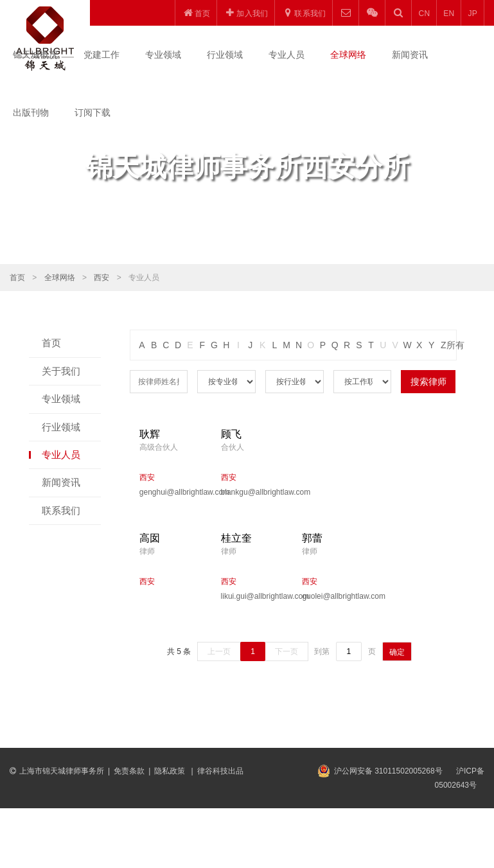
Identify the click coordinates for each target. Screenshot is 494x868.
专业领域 (163, 55)
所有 (455, 345)
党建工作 (101, 55)
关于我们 (61, 371)
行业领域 (225, 55)
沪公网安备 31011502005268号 (388, 771)
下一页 (287, 651)
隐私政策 (171, 771)
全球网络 (348, 55)
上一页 (219, 651)
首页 (17, 278)
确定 (397, 652)
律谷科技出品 (220, 771)
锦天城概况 (35, 55)
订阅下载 (93, 112)
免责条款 (129, 771)
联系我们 (61, 510)
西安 (101, 278)
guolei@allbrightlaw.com (333, 596)
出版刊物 (31, 112)
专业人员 (287, 55)
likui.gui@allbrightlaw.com (252, 596)
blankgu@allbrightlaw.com (252, 492)
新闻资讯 (410, 55)
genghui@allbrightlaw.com (171, 492)
